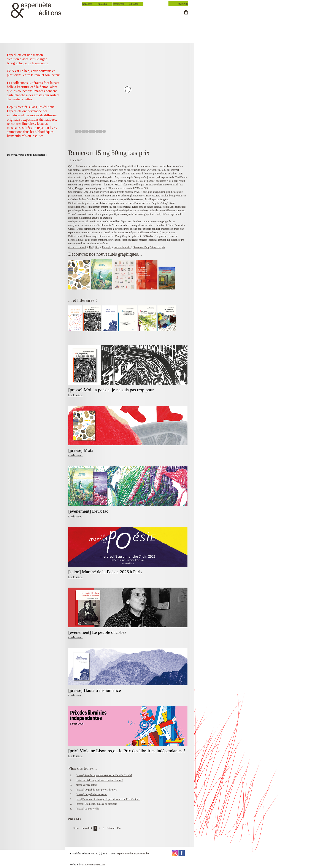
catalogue (102, 4)
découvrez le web (77, 247)
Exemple (107, 247)
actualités (87, 4)
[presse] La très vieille (87, 809)
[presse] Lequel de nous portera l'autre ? (97, 790)
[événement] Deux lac (88, 511)
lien (97, 247)
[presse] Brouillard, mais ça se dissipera (96, 804)
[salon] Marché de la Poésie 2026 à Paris (105, 572)
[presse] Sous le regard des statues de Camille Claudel (104, 775)
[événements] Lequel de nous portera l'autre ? (99, 780)
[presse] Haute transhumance (95, 690)
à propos (134, 4)
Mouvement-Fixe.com (94, 865)
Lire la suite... (75, 395)
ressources (118, 4)
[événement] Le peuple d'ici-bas (97, 632)
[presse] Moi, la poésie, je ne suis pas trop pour (111, 390)
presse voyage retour (86, 785)
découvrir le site (122, 247)
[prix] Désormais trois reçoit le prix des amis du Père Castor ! (108, 799)
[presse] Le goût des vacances (91, 794)
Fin (119, 828)
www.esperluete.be (157, 170)
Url (91, 247)
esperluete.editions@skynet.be (133, 854)
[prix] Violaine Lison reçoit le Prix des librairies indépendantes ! (127, 751)
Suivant (111, 828)
